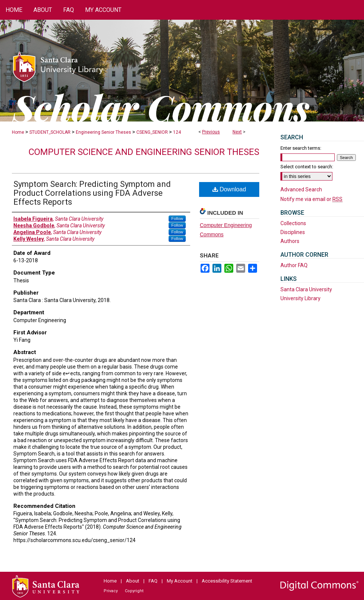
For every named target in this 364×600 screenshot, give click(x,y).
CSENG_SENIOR (152, 132)
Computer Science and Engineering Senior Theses (144, 152)
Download (229, 189)
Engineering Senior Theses (103, 132)
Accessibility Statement (227, 581)
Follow (177, 218)
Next (237, 132)
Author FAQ (294, 265)
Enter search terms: (301, 148)
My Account (180, 581)
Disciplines (293, 232)
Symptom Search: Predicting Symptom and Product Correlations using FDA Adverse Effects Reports (92, 193)
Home (18, 132)
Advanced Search (301, 189)
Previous (211, 132)
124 (177, 132)
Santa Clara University (306, 289)
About (133, 581)
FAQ (153, 581)
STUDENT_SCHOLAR (50, 132)
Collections (293, 223)
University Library (300, 298)
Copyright (134, 591)
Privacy (111, 591)
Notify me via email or (311, 199)
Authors (290, 241)
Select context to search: (307, 167)
